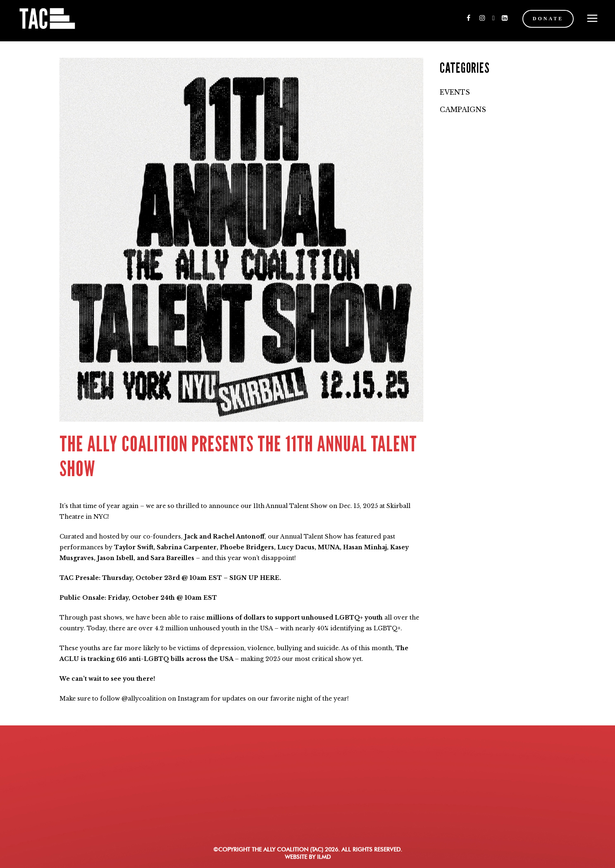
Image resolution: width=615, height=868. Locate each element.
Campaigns (463, 110)
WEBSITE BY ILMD (308, 857)
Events (455, 92)
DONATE (544, 19)
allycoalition (147, 699)
